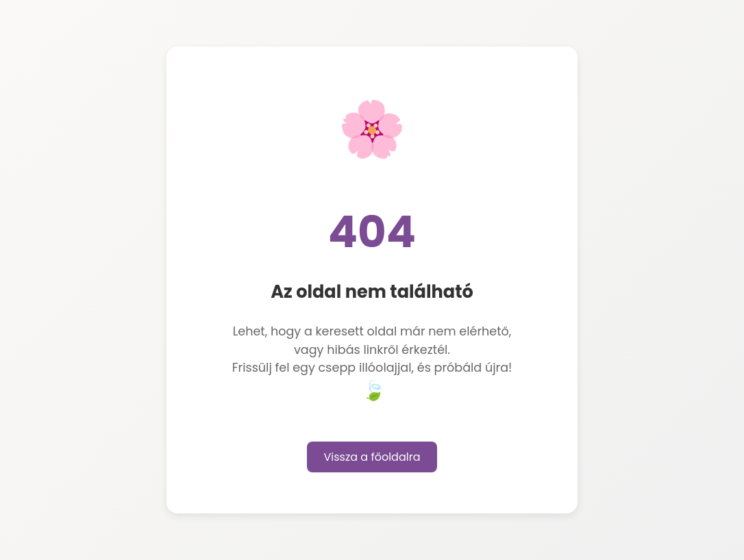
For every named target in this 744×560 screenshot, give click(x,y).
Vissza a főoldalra (372, 457)
